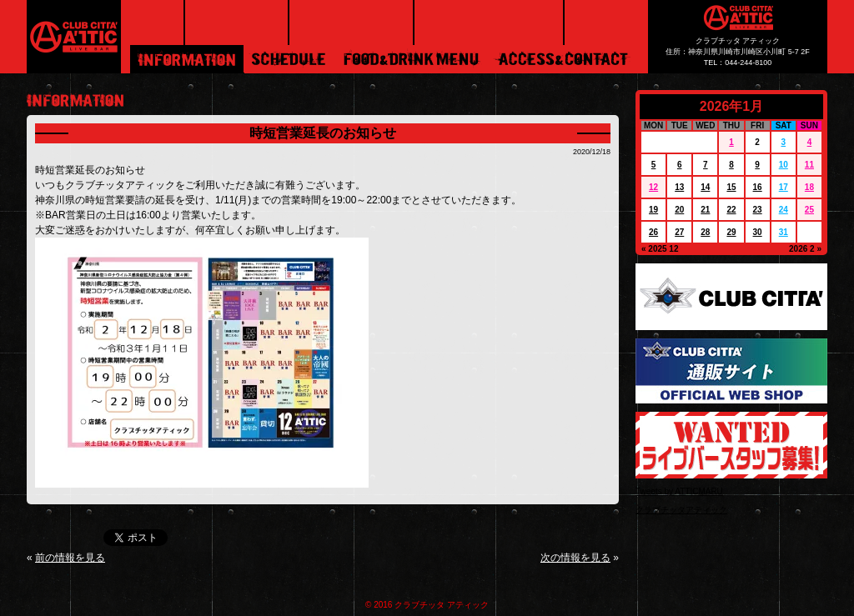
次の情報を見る (575, 558)
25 (809, 210)
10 (784, 165)
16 (758, 187)
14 (705, 187)
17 (784, 187)
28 (705, 232)
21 (705, 210)
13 (679, 187)
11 (809, 165)
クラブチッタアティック (681, 510)
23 (758, 210)
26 (653, 232)
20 (679, 210)
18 (809, 187)
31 (784, 232)
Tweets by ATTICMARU (679, 491)
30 (758, 232)
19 (653, 210)
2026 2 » (805, 249)
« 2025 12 (660, 249)
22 (731, 210)
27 (679, 232)
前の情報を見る (70, 558)
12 (653, 187)
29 (731, 232)
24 (784, 210)
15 (731, 187)
